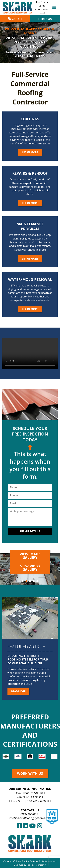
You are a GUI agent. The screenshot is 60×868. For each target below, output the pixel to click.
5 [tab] (37, 581)
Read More (18, 691)
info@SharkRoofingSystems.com (30, 818)
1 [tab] (23, 581)
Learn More (30, 152)
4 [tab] (34, 581)
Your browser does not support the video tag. (30, 353)
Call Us (15, 19)
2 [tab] (26, 581)
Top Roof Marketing (36, 865)
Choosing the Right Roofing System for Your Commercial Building (28, 659)
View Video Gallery (30, 568)
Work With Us (30, 773)
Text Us (45, 19)
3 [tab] (30, 581)
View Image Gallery (30, 556)
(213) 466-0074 (30, 814)
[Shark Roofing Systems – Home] (30, 843)
